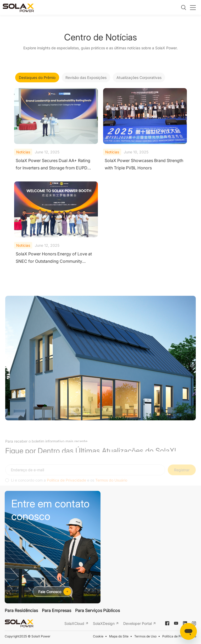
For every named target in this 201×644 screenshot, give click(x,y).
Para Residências (21, 610)
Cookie (98, 636)
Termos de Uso (145, 636)
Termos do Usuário (111, 485)
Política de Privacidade (66, 485)
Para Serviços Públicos (97, 610)
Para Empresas (57, 610)
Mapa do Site (119, 636)
